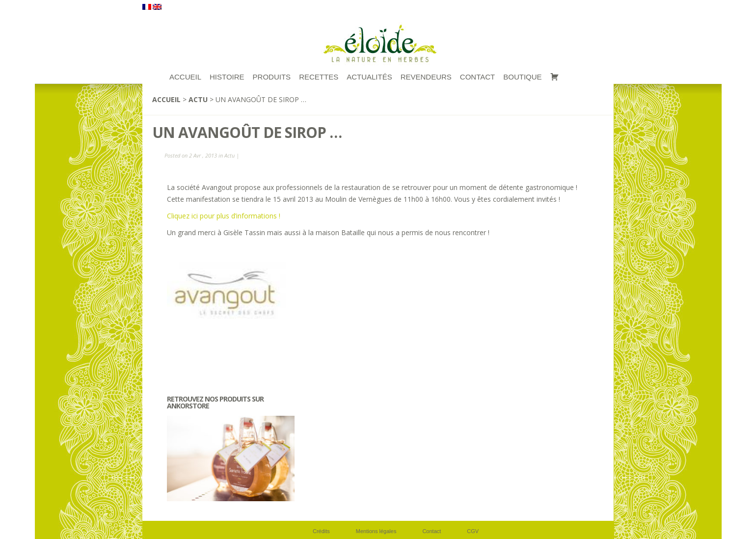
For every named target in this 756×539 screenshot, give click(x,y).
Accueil (166, 99)
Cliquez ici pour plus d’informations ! (224, 216)
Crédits (321, 531)
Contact (477, 77)
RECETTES (319, 77)
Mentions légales (376, 531)
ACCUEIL (185, 77)
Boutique (522, 77)
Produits (272, 77)
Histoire (227, 77)
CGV (473, 531)
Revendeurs (426, 77)
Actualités (369, 77)
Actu (198, 99)
